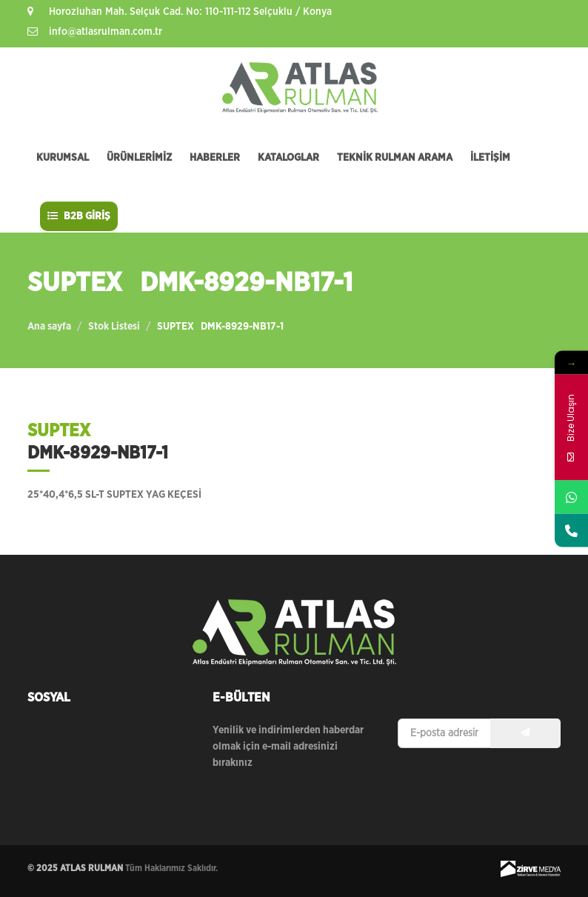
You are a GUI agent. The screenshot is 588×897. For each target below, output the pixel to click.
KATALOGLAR (288, 158)
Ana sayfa (49, 327)
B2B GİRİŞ (79, 216)
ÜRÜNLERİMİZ (139, 158)
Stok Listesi (114, 327)
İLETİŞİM (490, 158)
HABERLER (215, 158)
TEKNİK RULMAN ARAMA (395, 158)
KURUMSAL (63, 158)
